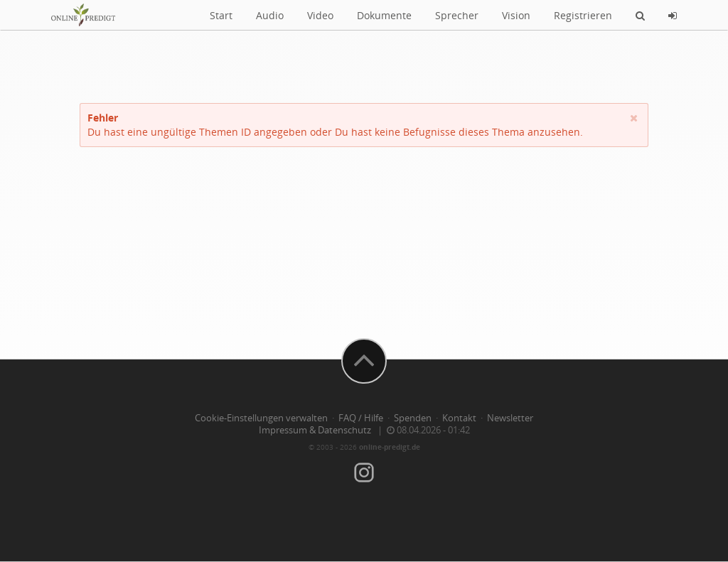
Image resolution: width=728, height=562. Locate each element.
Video (320, 15)
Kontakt (459, 418)
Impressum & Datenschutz (315, 430)
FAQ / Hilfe (361, 418)
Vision (516, 15)
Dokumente (384, 15)
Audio (270, 15)
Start (221, 15)
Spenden (413, 418)
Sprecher (457, 15)
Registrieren (583, 15)
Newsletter (510, 418)
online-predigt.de (390, 447)
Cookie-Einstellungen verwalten (261, 418)
